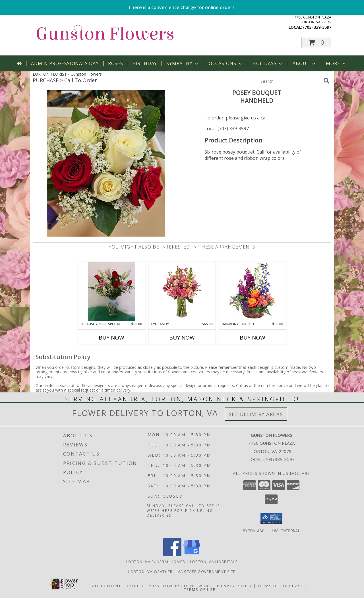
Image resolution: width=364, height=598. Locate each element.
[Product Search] (290, 81)
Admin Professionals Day (65, 63)
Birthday (145, 63)
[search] (326, 81)
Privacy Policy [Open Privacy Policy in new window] (234, 585)
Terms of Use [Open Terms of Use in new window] (200, 589)
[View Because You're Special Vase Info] (112, 292)
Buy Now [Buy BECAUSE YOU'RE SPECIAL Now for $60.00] (111, 338)
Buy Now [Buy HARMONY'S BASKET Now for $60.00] (253, 338)
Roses (116, 63)
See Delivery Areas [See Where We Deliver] (256, 414)
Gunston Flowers (105, 34)
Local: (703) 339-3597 (227, 129)
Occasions (226, 63)
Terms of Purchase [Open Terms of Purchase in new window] (280, 585)
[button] (316, 43)
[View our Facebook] (172, 554)
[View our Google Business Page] (192, 554)
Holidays (268, 63)
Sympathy (183, 63)
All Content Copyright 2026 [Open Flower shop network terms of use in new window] (126, 585)
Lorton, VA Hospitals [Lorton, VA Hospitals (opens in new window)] (214, 561)
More (336, 63)
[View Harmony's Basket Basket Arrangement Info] (253, 292)
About (305, 63)
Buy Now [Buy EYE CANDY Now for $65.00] (182, 338)
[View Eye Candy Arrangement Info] (182, 292)
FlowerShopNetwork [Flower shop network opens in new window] (186, 585)
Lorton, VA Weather (150, 571)
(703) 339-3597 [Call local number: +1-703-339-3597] (317, 27)
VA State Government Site (207, 571)
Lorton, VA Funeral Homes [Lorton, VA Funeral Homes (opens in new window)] (156, 561)
